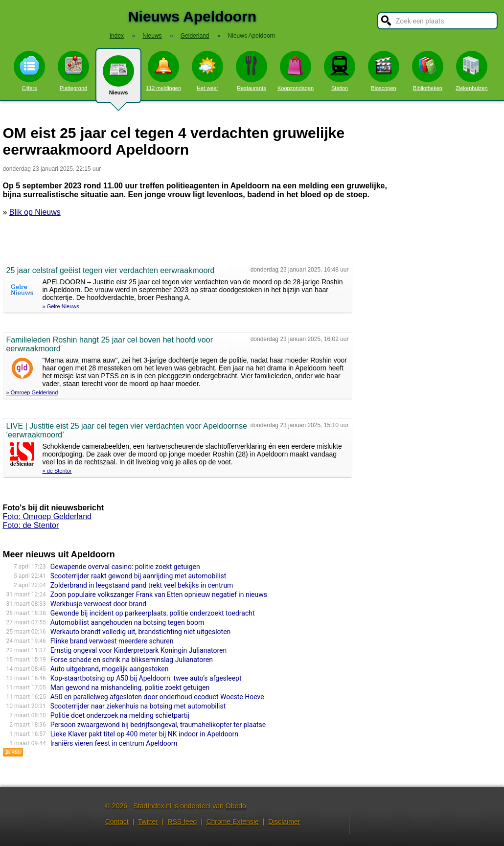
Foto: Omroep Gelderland (47, 516)
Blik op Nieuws (35, 212)
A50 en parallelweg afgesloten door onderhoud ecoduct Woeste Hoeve (157, 697)
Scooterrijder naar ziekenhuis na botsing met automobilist (138, 706)
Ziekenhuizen (471, 71)
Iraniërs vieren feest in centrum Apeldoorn (114, 743)
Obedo (236, 806)
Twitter (148, 822)
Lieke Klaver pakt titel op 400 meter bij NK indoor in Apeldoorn (144, 734)
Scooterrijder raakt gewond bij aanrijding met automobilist (138, 576)
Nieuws (118, 79)
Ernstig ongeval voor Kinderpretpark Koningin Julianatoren (139, 650)
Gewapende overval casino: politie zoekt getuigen (125, 567)
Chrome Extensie (232, 822)
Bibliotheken (428, 71)
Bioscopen (384, 71)
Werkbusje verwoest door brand (98, 604)
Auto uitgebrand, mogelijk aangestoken (110, 669)
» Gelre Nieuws (61, 306)
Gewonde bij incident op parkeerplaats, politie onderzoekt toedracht (153, 613)
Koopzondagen (296, 71)
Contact (117, 822)
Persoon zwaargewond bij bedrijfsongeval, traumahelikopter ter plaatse (158, 725)
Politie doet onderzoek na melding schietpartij (120, 715)
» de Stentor (57, 471)
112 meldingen (163, 71)
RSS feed (182, 822)
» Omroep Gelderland (32, 392)
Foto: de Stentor (31, 525)
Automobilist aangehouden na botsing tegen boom (127, 622)
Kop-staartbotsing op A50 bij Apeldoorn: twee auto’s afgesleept (146, 678)
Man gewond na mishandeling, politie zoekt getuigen (130, 687)
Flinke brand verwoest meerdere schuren (112, 641)
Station (340, 71)
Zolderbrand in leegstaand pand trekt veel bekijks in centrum (142, 585)
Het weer (207, 71)
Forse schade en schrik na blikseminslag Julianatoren (132, 660)
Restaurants (252, 71)
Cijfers (29, 71)
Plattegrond (73, 71)
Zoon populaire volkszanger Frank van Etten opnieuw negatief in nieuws (159, 594)
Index (117, 36)
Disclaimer (284, 822)
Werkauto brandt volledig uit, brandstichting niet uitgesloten (141, 632)
